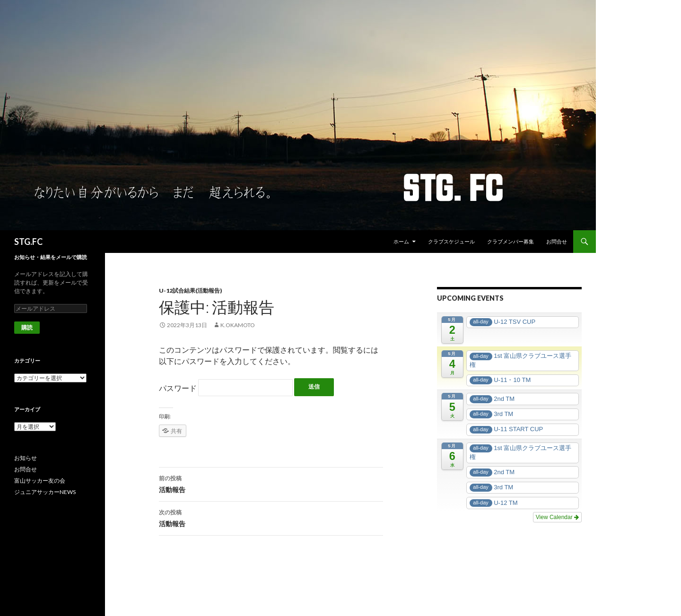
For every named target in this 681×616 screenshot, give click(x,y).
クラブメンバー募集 (511, 241)
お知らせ (26, 458)
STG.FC (28, 242)
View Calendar (557, 517)
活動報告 (271, 483)
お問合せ (557, 241)
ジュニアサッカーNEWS (45, 492)
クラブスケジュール (451, 241)
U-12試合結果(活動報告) (190, 291)
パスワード (226, 388)
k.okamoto (238, 325)
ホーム (401, 241)
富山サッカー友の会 (40, 481)
